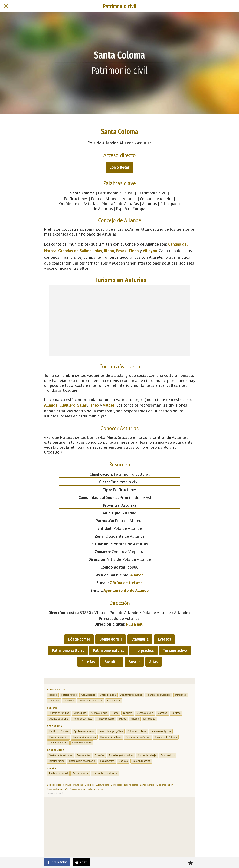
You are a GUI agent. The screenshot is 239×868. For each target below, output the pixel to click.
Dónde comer (79, 639)
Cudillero (67, 405)
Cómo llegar (119, 167)
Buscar (134, 662)
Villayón (150, 251)
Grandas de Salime (75, 251)
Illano (109, 251)
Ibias (98, 251)
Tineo (134, 251)
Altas (154, 662)
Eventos (164, 639)
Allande (51, 405)
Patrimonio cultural (68, 651)
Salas (82, 405)
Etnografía (140, 639)
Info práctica (144, 651)
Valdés (109, 405)
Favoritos (112, 662)
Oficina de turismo (126, 583)
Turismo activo (175, 651)
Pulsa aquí (135, 624)
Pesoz (121, 251)
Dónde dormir (111, 639)
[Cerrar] (6, 6)
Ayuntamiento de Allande (126, 590)
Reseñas (88, 662)
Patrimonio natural (108, 651)
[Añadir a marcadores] (190, 863)
